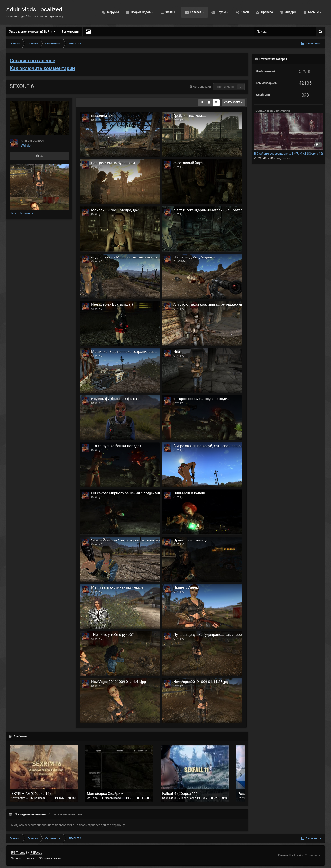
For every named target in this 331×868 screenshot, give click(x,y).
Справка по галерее (32, 61)
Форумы (112, 12)
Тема (30, 858)
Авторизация (202, 87)
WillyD (26, 145)
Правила (266, 12)
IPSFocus (36, 853)
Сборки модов (142, 12)
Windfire (264, 159)
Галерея (197, 12)
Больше (314, 12)
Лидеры (290, 12)
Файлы (171, 12)
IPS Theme (18, 853)
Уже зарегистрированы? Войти (32, 31)
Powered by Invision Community (299, 855)
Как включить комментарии (42, 68)
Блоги (244, 12)
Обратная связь (50, 858)
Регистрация (71, 32)
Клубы (222, 12)
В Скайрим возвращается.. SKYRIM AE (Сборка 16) (289, 154)
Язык (16, 858)
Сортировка (233, 102)
